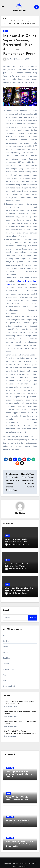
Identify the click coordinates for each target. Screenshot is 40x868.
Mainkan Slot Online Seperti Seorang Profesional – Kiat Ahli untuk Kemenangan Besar (20, 45)
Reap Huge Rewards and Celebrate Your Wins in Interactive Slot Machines (17, 566)
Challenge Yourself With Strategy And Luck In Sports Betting (19, 774)
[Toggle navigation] (3, 7)
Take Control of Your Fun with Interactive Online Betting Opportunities (20, 844)
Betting (6, 641)
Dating (5, 652)
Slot (6, 31)
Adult (5, 636)
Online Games (8, 669)
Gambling (7, 658)
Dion (11, 59)
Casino (5, 647)
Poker (5, 675)
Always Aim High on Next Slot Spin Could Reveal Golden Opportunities (19, 591)
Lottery (6, 664)
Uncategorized (9, 686)
